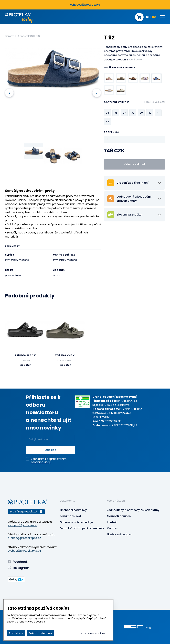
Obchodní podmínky (73, 510)
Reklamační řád (70, 516)
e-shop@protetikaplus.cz (24, 538)
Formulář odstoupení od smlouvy (82, 528)
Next (97, 93)
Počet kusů (112, 132)
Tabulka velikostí (155, 102)
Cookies (112, 528)
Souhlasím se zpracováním (49, 461)
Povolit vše (16, 633)
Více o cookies (36, 622)
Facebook (18, 562)
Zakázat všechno (40, 633)
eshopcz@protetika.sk (85, 5)
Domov (9, 36)
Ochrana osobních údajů (76, 522)
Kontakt (112, 522)
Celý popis (136, 60)
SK (148, 17)
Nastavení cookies (119, 534)
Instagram (18, 568)
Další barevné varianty (120, 68)
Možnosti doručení (119, 516)
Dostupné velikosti (134, 103)
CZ (154, 17)
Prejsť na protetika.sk (26, 512)
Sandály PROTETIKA (29, 36)
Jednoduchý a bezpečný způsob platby (133, 510)
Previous (9, 93)
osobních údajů (41, 462)
